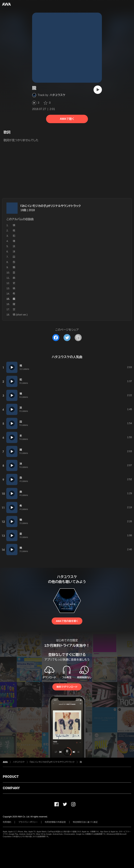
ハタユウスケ (57, 95)
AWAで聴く (67, 119)
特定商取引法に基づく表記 (85, 822)
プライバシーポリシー (28, 822)
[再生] (98, 90)
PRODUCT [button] (11, 777)
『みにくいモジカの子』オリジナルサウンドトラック (51, 206)
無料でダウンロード (67, 687)
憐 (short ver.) (20, 315)
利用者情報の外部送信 (55, 822)
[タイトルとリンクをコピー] (78, 338)
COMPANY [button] (11, 788)
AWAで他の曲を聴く (67, 621)
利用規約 (7, 822)
